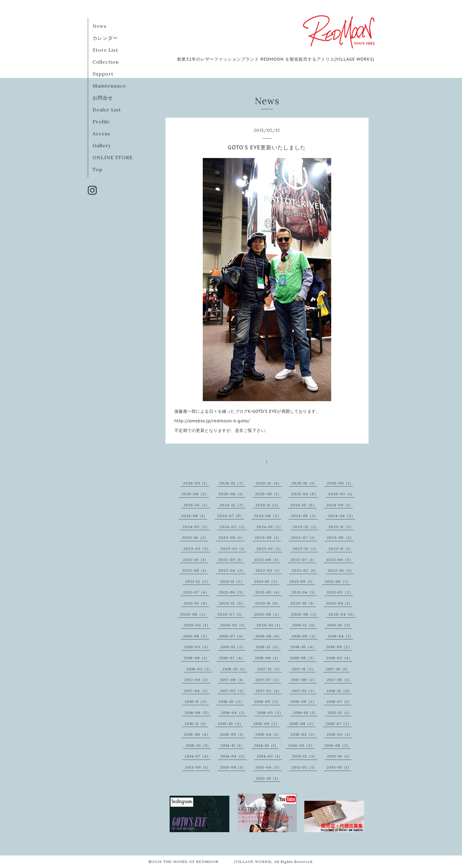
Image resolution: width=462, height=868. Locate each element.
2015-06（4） (197, 734)
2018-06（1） (267, 658)
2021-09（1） (302, 581)
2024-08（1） (194, 516)
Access (101, 134)
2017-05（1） (339, 680)
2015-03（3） (304, 734)
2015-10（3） (230, 724)
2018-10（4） (303, 647)
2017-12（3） (270, 669)
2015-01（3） (198, 745)
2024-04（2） (341, 516)
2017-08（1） (233, 680)
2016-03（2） (270, 713)
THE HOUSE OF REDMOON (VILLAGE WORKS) (217, 862)
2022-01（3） (341, 570)
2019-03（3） (197, 647)
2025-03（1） (341, 494)
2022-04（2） (232, 570)
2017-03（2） (233, 691)
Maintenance (109, 86)
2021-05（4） (268, 592)
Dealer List (107, 110)
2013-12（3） (305, 756)
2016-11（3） (197, 701)
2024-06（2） (267, 516)
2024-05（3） (304, 516)
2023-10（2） (195, 537)
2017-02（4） (269, 691)
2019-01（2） (233, 647)
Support (103, 74)
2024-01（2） (270, 527)
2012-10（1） (268, 778)
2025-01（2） (197, 505)
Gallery (102, 145)
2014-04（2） (234, 756)
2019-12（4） (305, 625)
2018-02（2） (199, 669)
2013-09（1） (198, 767)
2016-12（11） (339, 691)
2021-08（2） (338, 581)
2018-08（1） (196, 658)
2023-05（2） (340, 537)
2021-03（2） (340, 592)
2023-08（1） (268, 537)
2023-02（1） (234, 549)
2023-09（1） (231, 537)
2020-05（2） (305, 614)
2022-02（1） (305, 570)
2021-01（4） (196, 603)
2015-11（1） (196, 724)
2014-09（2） (301, 745)
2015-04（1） (268, 734)
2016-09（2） (267, 701)
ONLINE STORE (113, 157)
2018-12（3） (268, 647)
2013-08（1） (233, 767)
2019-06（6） (268, 636)
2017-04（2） (197, 691)
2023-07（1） (304, 537)
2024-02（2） (233, 527)
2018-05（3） (303, 658)
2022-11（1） (341, 549)
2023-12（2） (306, 527)
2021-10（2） (267, 581)
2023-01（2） (270, 549)
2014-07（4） (198, 756)
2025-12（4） (269, 483)
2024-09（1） (340, 505)
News (100, 26)
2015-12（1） (339, 713)
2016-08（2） (303, 701)
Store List (105, 50)
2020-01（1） (269, 625)
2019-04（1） (340, 636)
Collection (106, 62)
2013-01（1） (339, 767)
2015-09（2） (266, 724)
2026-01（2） (232, 483)
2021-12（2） (198, 581)
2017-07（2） (268, 680)
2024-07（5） (231, 516)
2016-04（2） (234, 713)
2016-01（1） (305, 713)
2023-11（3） (341, 527)
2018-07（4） (232, 658)
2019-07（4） (232, 636)
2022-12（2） (306, 549)
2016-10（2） (231, 701)
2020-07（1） (231, 614)
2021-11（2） (232, 581)
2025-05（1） (268, 494)
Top (98, 169)
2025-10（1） (304, 483)
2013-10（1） (339, 756)
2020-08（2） (194, 614)
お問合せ (103, 98)
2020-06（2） (268, 614)
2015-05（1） (233, 734)
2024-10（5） (303, 505)
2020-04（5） (342, 614)
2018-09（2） (339, 647)
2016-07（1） (339, 701)
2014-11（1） (232, 745)
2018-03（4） (339, 658)
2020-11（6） (268, 603)
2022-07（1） (303, 560)
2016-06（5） (198, 713)
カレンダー (105, 38)
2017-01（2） (304, 691)
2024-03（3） (196, 527)
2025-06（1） (232, 494)
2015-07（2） (339, 724)
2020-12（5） (232, 603)
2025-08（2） (195, 494)
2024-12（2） (232, 505)
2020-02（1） (233, 625)
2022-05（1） (195, 570)
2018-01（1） (235, 669)
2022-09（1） (231, 560)
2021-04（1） (304, 592)
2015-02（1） (339, 734)
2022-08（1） (267, 560)
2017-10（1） (338, 669)
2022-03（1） (268, 570)
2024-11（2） (268, 505)
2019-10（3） (340, 625)
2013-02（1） (304, 767)
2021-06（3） (232, 592)
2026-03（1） (196, 483)
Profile (101, 122)
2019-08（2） (196, 636)
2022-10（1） (195, 560)
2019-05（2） (305, 636)
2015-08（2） (303, 724)
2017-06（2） (304, 680)
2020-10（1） (303, 603)
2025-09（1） (340, 483)
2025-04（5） (305, 494)
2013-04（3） (268, 767)
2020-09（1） (339, 603)
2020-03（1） (197, 625)
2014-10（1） (266, 745)
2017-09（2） (197, 680)
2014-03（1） (270, 756)
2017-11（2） (304, 669)
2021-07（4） (196, 592)
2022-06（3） (340, 560)
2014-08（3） (337, 745)
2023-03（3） (197, 549)
